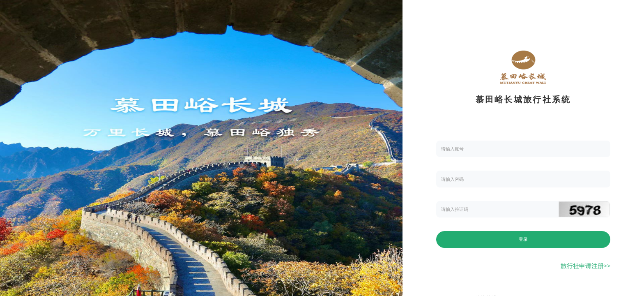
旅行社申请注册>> (586, 266)
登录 (523, 239)
